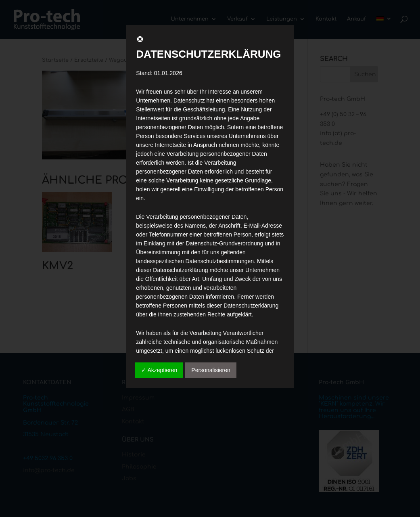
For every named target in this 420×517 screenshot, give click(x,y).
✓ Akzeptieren (159, 370)
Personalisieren (211, 370)
